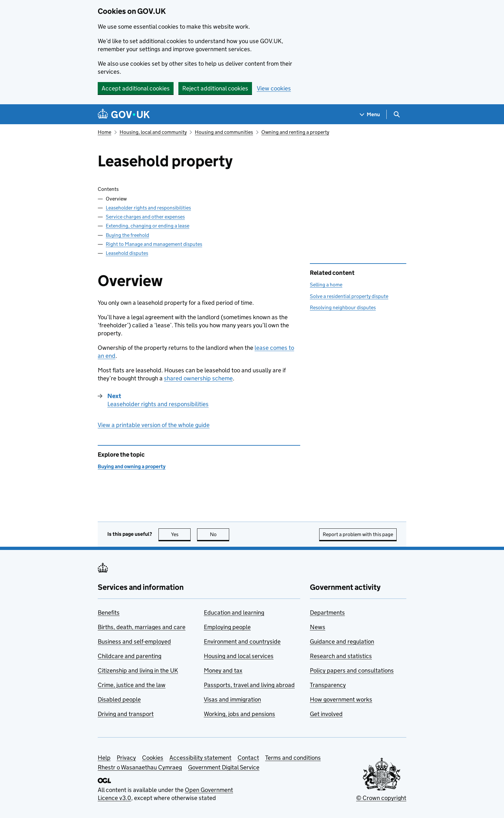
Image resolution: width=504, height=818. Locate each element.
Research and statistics (341, 656)
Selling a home (326, 285)
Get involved (326, 714)
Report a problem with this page (358, 534)
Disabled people (119, 699)
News (318, 627)
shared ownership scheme (198, 378)
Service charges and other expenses (145, 217)
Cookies (153, 758)
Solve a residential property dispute (349, 296)
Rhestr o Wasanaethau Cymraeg (140, 767)
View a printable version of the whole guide (154, 425)
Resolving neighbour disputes (343, 307)
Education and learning (234, 613)
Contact (248, 758)
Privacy (126, 758)
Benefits (109, 613)
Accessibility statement (200, 758)
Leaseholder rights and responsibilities (148, 208)
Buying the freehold (127, 235)
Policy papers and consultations (352, 670)
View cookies (274, 88)
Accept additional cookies (136, 88)
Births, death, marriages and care (142, 627)
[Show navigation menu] (370, 114)
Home (104, 132)
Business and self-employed (134, 641)
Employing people (227, 627)
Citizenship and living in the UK (138, 670)
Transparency (328, 685)
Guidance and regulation (342, 641)
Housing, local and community (153, 132)
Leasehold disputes (127, 253)
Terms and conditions (293, 758)
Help (104, 758)
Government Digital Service (224, 767)
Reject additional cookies (215, 88)
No (220, 534)
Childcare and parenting (130, 656)
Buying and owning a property (132, 466)
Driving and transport (126, 714)
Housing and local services (239, 656)
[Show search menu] (396, 114)
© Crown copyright (381, 798)
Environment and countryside (242, 641)
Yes (181, 534)
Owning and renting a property (295, 132)
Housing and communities (224, 132)
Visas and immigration (232, 699)
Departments (327, 613)
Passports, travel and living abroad (249, 685)
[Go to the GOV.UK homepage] (124, 114)
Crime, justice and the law (132, 685)
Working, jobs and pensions (239, 714)
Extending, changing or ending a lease (148, 226)
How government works (341, 699)
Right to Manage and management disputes (154, 244)
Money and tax (223, 670)
